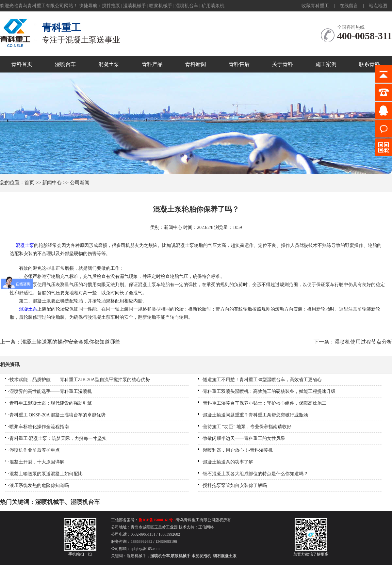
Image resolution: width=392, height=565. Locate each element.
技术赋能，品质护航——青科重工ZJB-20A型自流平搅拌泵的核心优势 (80, 380)
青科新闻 (196, 64)
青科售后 (239, 64)
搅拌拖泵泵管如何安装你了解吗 (235, 485)
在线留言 (349, 6)
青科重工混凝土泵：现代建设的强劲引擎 (51, 403)
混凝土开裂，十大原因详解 (37, 462)
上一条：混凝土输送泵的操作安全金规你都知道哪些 (60, 342)
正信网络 (206, 527)
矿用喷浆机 (213, 6)
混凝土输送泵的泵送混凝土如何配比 (46, 474)
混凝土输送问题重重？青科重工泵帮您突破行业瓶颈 (255, 415)
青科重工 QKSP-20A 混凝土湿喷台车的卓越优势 (58, 415)
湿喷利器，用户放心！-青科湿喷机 (238, 450)
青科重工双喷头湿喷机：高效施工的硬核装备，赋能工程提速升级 (269, 391)
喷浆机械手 (161, 6)
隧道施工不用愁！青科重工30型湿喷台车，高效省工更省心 (262, 380)
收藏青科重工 (315, 6)
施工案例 (326, 64)
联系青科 (369, 64)
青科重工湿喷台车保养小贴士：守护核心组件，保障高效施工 (265, 403)
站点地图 (378, 6)
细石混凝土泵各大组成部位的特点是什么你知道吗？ (255, 474)
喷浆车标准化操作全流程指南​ (39, 427)
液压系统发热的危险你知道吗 (39, 485)
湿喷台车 (65, 64)
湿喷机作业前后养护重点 (35, 450)
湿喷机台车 (187, 6)
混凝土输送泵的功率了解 (228, 462)
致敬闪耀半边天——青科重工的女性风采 (244, 438)
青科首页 (22, 64)
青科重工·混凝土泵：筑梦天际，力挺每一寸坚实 (58, 438)
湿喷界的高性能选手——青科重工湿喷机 (51, 391)
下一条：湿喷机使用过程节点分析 (353, 342)
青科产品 (152, 64)
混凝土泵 (109, 64)
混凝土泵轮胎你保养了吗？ (196, 209)
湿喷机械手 (135, 6)
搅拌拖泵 (111, 6)
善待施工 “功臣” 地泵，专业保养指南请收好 (247, 427)
